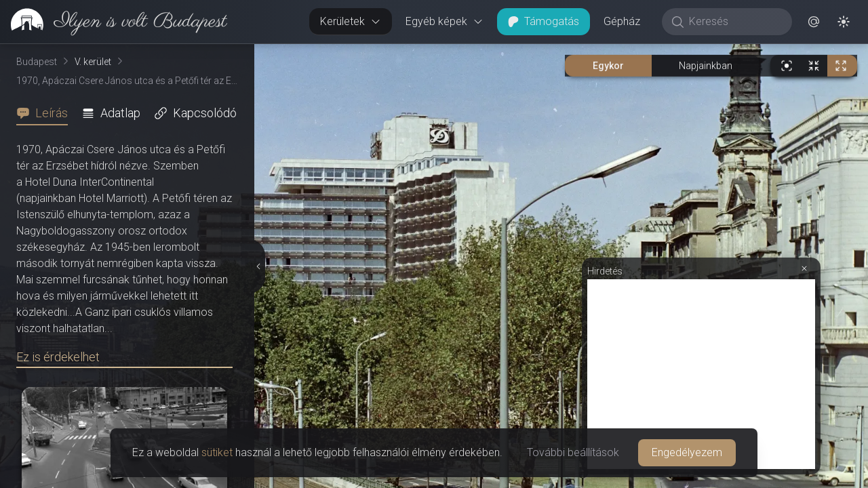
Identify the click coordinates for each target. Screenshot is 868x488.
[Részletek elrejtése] (260, 266)
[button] (814, 22)
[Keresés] (734, 22)
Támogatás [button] (544, 21)
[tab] (46, 113)
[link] (114, 22)
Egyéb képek (445, 21)
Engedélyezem (687, 452)
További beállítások (573, 452)
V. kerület (93, 62)
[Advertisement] (701, 374)
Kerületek (351, 21)
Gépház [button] (622, 21)
